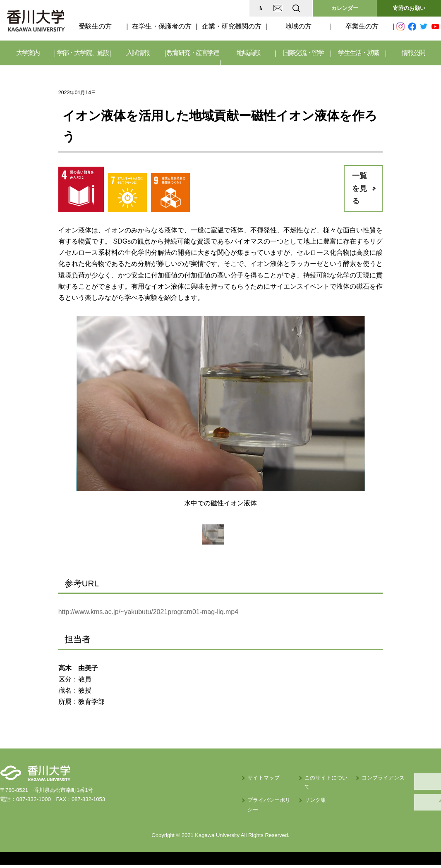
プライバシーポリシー (193, 791)
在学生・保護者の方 (162, 26)
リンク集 (244, 791)
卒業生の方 (362, 26)
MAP (198, 8)
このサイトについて (257, 778)
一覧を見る (360, 188)
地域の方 (298, 26)
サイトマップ (182, 778)
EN (264, 8)
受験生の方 (95, 26)
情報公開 (413, 53)
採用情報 (402, 781)
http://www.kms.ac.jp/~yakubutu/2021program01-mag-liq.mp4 (148, 612)
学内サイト (402, 802)
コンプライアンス (321, 778)
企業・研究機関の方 (232, 26)
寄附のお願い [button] (409, 8)
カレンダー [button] (345, 8)
